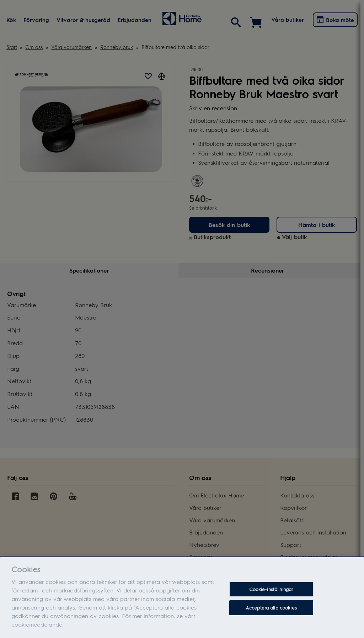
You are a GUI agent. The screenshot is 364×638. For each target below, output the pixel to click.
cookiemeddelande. (38, 626)
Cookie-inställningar (271, 592)
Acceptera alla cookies (271, 610)
